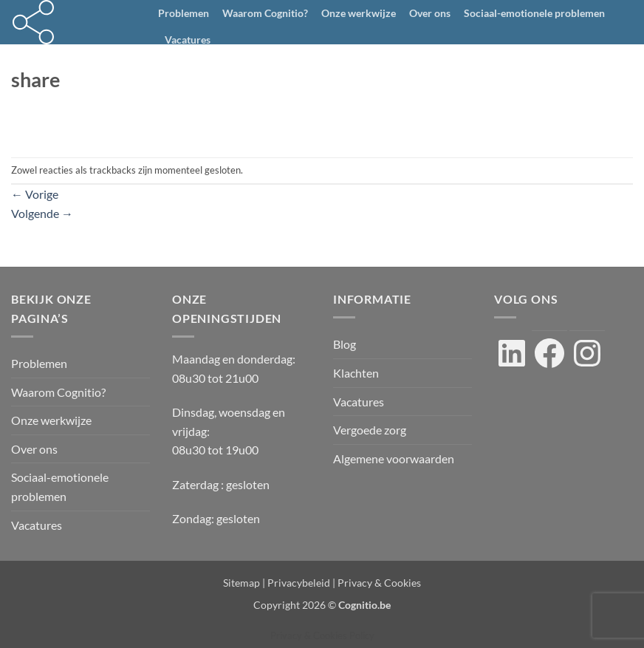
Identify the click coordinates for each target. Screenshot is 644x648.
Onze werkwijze (359, 13)
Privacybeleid (299, 583)
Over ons (430, 13)
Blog (345, 344)
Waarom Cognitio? (265, 13)
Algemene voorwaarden (394, 458)
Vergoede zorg (370, 430)
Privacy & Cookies (379, 583)
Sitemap (241, 583)
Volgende (42, 213)
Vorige (35, 194)
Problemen (184, 13)
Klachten (356, 373)
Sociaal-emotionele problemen (534, 13)
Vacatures (188, 40)
